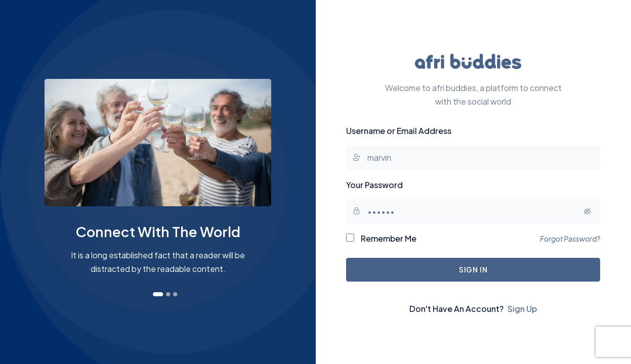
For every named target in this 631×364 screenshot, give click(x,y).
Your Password (374, 185)
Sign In (473, 269)
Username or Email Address (399, 131)
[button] (158, 294)
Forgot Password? (570, 239)
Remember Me (381, 238)
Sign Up (522, 309)
